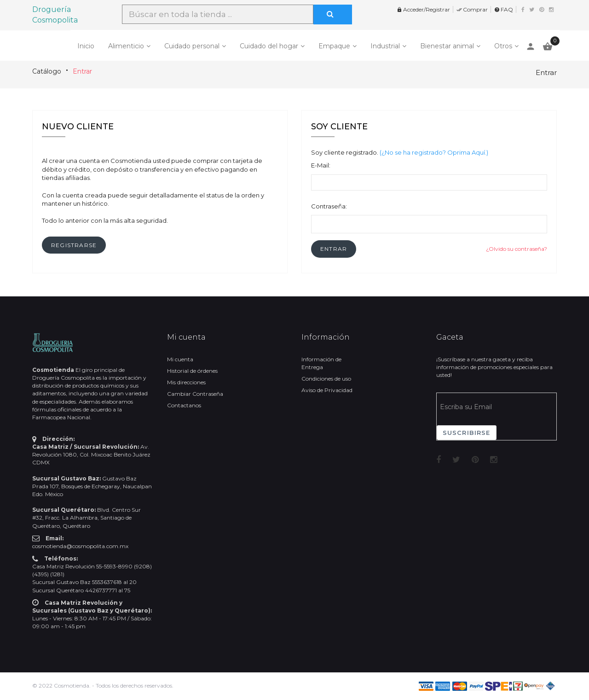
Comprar (472, 9)
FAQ (504, 9)
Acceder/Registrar (423, 9)
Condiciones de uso (326, 379)
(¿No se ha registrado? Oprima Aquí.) (434, 152)
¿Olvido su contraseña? (517, 249)
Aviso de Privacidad (327, 390)
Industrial (385, 46)
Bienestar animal (447, 46)
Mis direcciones (186, 382)
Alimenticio (126, 46)
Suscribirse (467, 433)
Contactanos (184, 405)
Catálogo (47, 71)
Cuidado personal (192, 46)
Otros (503, 46)
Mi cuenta (180, 359)
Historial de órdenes (192, 371)
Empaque (334, 46)
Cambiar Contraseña (195, 394)
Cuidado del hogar (269, 46)
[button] (334, 249)
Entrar (82, 71)
